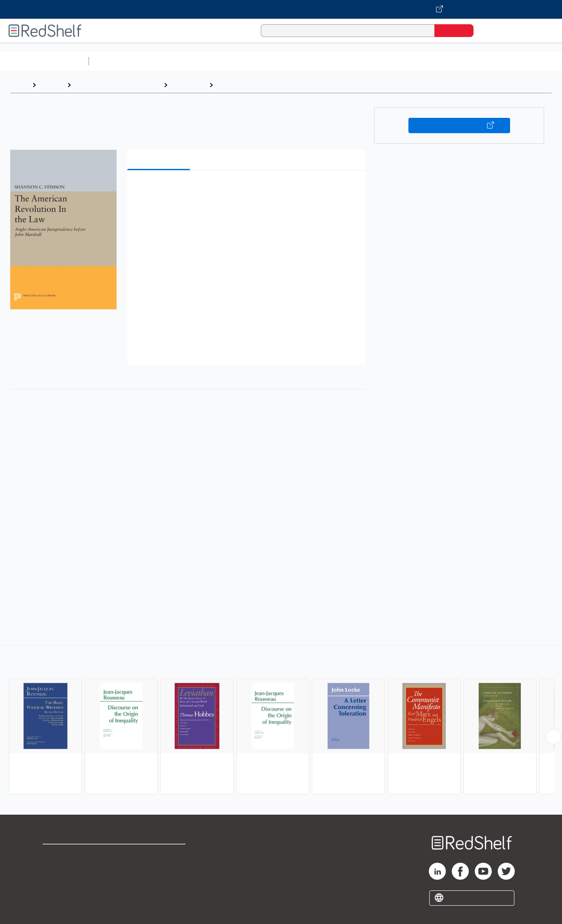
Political (230, 85)
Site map (57, 895)
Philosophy (188, 85)
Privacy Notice (66, 882)
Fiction (481, 61)
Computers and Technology (243, 61)
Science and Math (167, 61)
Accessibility (158, 882)
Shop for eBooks (70, 854)
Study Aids (115, 61)
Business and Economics (330, 61)
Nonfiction (515, 61)
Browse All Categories (44, 61)
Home (19, 85)
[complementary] (281, 721)
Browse (51, 85)
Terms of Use (160, 854)
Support (55, 868)
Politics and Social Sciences (419, 61)
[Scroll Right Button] (553, 737)
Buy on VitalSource (459, 125)
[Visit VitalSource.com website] (281, 9)
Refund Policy (160, 868)
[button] (248, 190)
